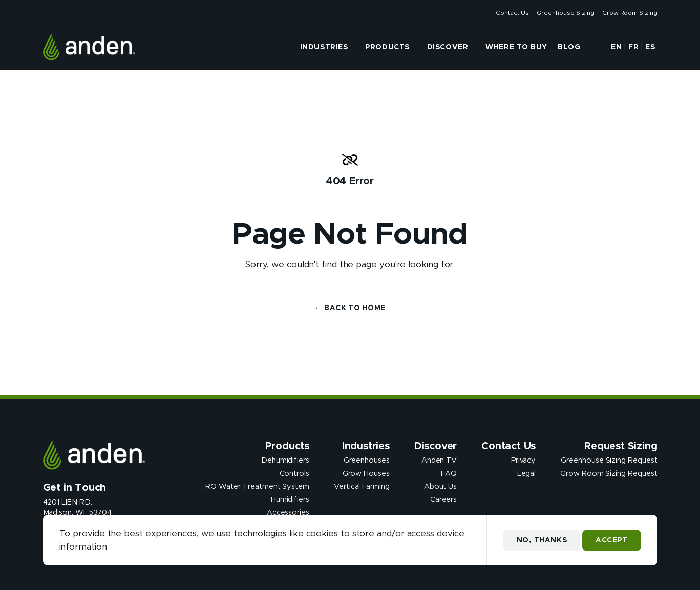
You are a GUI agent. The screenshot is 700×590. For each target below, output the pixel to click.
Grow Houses (366, 473)
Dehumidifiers (285, 461)
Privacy (524, 461)
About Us (440, 487)
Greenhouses (367, 461)
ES (650, 47)
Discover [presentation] (448, 47)
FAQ (449, 473)
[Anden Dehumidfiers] (89, 47)
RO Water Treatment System (257, 487)
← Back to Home (350, 308)
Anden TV (439, 461)
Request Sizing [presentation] (621, 446)
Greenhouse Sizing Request (609, 461)
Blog (569, 47)
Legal (527, 473)
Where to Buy (516, 47)
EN (616, 47)
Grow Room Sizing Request (609, 473)
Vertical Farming (362, 487)
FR (633, 47)
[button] (595, 47)
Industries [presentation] (324, 47)
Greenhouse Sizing (565, 13)
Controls (294, 473)
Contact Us (512, 13)
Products (387, 47)
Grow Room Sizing (630, 13)
